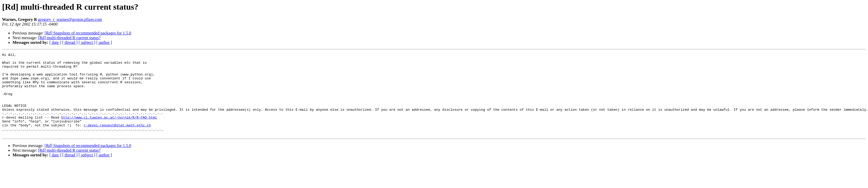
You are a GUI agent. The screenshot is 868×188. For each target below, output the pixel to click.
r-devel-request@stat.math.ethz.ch (117, 140)
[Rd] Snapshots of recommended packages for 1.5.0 (88, 33)
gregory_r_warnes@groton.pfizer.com (70, 19)
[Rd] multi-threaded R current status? (69, 38)
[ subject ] (87, 42)
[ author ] (104, 42)
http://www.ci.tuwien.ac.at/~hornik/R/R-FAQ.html (109, 131)
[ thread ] (70, 42)
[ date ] (55, 42)
